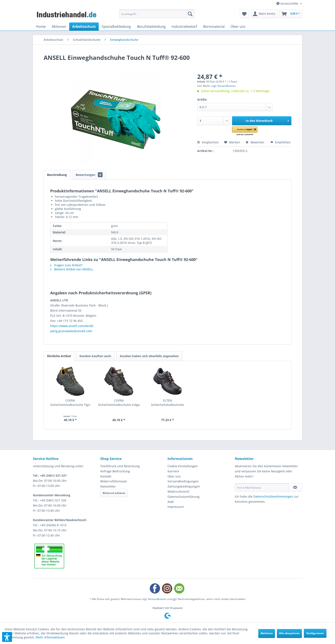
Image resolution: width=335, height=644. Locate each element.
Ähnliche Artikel (59, 356)
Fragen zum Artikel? (66, 265)
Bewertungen (89, 175)
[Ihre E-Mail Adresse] (262, 488)
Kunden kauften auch (95, 356)
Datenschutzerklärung (184, 497)
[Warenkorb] (291, 14)
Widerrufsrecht (178, 491)
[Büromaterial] (214, 27)
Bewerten (255, 142)
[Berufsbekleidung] (151, 27)
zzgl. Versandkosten (224, 86)
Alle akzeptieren (289, 633)
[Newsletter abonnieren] (295, 488)
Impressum (176, 507)
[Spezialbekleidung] (116, 27)
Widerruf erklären (114, 493)
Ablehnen (267, 633)
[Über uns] (238, 27)
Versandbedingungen (183, 481)
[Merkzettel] (244, 14)
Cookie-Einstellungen (183, 466)
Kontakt (106, 476)
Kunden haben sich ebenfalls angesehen (149, 356)
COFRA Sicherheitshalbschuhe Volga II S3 (119, 403)
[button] (251, 131)
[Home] (41, 27)
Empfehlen (281, 142)
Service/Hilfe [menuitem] (288, 4)
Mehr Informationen (50, 637)
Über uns (174, 476)
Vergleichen (208, 142)
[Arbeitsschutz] (84, 27)
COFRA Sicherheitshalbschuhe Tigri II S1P (70, 403)
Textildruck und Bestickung (120, 466)
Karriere (173, 471)
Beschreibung (57, 175)
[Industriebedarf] (184, 27)
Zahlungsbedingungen (184, 486)
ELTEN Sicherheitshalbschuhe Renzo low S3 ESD (167, 403)
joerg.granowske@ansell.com (71, 331)
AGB (170, 502)
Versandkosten (157, 599)
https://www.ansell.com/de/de (72, 326)
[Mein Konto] (264, 14)
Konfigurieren (315, 633)
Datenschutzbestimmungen (273, 496)
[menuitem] (157, 14)
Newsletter (108, 486)
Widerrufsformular (114, 481)
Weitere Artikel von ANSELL (72, 269)
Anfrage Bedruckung (115, 471)
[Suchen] (190, 14)
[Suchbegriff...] (157, 14)
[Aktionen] (59, 27)
